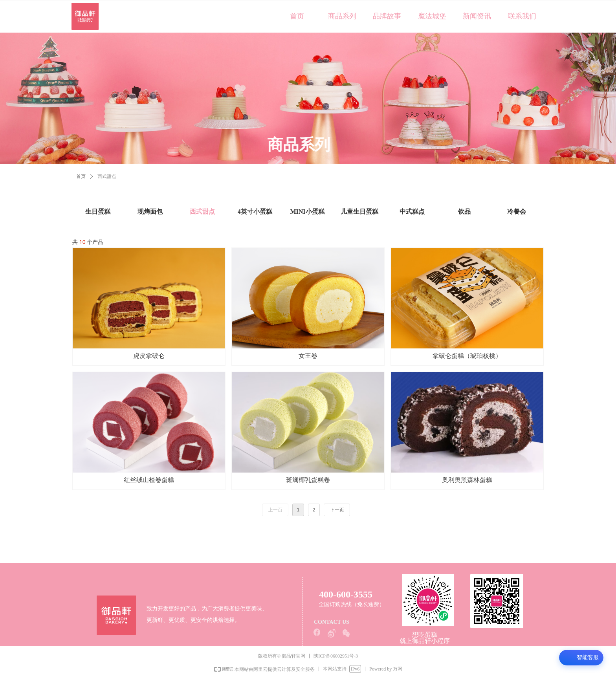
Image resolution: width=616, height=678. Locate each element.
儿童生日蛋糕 (359, 212)
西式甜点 (202, 212)
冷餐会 (517, 212)
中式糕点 (412, 212)
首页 (81, 176)
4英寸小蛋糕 (255, 212)
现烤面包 (150, 212)
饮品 (464, 212)
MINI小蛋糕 (307, 212)
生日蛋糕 (98, 212)
